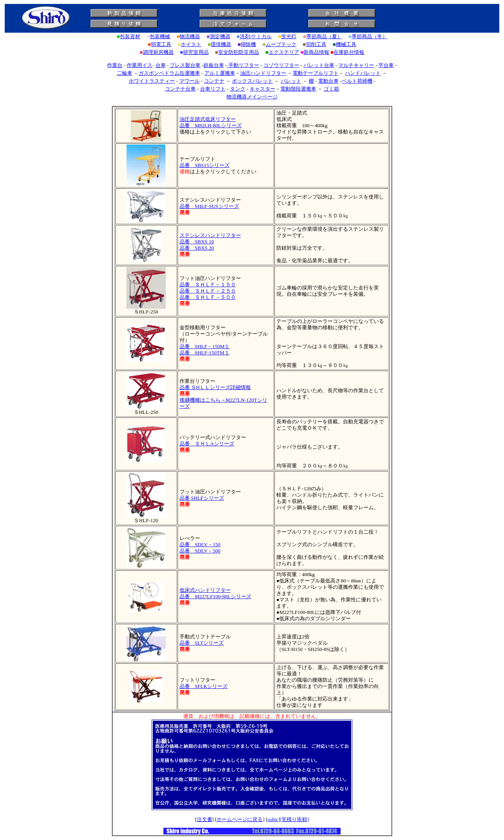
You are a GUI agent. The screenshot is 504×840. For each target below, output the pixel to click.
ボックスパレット (252, 81)
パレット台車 (319, 65)
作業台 (115, 65)
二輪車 (125, 73)
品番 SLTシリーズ (202, 643)
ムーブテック (281, 44)
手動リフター (244, 65)
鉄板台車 (214, 65)
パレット (291, 81)
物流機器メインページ (252, 97)
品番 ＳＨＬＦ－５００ (208, 297)
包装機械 (160, 36)
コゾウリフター (281, 65)
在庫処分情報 (349, 52)
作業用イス (140, 65)
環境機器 (221, 44)
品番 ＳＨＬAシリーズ (207, 444)
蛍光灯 (289, 36)
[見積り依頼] (295, 819)
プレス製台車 (185, 65)
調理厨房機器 (158, 52)
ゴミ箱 (331, 89)
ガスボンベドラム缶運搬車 (169, 73)
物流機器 (190, 36)
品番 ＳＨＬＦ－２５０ (208, 291)
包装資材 (130, 36)
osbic (273, 819)
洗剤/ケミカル (256, 36)
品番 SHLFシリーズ (202, 498)
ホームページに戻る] (240, 819)
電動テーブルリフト (316, 73)
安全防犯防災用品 (239, 52)
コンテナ (214, 81)
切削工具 (316, 44)
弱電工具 (161, 44)
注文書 (205, 819)
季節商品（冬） (370, 36)
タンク (238, 89)
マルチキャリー (356, 65)
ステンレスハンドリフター (210, 235)
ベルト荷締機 (357, 81)
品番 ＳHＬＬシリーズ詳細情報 (215, 387)
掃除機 (248, 44)
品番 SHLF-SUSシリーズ (209, 206)
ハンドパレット (363, 73)
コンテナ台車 (180, 89)
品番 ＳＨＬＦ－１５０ (208, 285)
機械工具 (346, 44)
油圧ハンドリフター (263, 73)
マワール (189, 81)
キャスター (262, 89)
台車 (161, 65)
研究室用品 (196, 52)
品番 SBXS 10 (197, 242)
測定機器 (220, 36)
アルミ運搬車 (220, 73)
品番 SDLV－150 (200, 544)
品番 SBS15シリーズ (205, 165)
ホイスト (191, 44)
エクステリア (284, 52)
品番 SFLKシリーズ (204, 686)
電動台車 (328, 81)
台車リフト (213, 89)
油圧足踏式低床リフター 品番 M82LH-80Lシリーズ (211, 122)
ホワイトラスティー (152, 81)
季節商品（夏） (324, 36)
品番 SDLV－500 (200, 551)
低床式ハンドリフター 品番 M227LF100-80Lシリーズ (215, 593)
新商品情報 (316, 52)
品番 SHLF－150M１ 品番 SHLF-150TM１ (205, 350)
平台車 (386, 65)
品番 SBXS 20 (197, 248)
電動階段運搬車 (298, 89)
